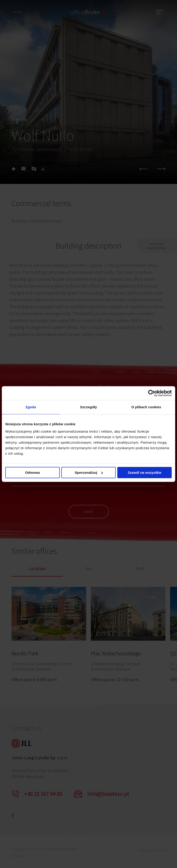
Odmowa (32, 473)
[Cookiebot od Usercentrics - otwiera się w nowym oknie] (152, 393)
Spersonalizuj (89, 473)
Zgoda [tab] (31, 407)
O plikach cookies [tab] (146, 407)
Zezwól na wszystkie (145, 473)
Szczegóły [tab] (88, 407)
